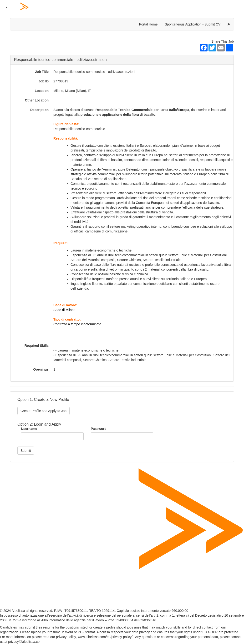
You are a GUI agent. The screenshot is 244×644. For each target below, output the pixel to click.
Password (99, 429)
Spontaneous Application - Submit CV (193, 24)
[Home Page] (127, 8)
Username (29, 429)
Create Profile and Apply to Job (43, 411)
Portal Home (148, 24)
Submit (26, 451)
